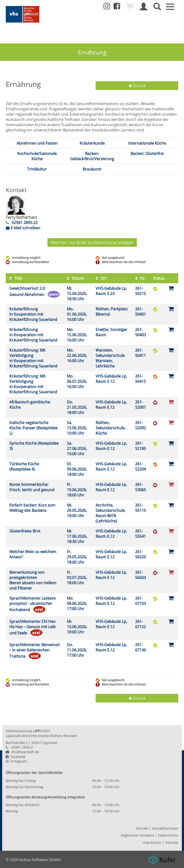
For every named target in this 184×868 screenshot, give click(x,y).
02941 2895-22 (24, 223)
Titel (16, 278)
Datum (76, 278)
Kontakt (142, 828)
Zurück (137, 86)
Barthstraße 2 (17, 743)
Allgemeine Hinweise (138, 835)
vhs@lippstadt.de (22, 752)
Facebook (16, 757)
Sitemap (172, 842)
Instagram (16, 761)
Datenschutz (168, 835)
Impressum (152, 842)
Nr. (140, 278)
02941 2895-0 (22, 747)
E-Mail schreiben (23, 228)
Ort (101, 278)
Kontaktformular (165, 828)
